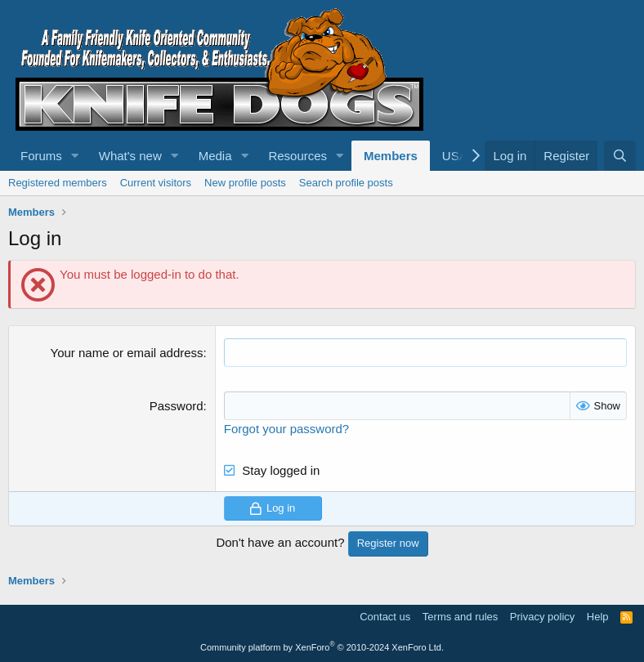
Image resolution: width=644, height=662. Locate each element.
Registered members (58, 183)
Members (391, 156)
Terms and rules (460, 617)
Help (598, 617)
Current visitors (156, 183)
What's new (130, 156)
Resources (297, 156)
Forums (41, 156)
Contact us (385, 617)
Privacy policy (542, 617)
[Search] (620, 156)
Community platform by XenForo (322, 647)
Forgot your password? (286, 429)
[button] (75, 156)
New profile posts (245, 183)
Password (177, 406)
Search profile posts (346, 183)
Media (215, 156)
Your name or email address (127, 353)
